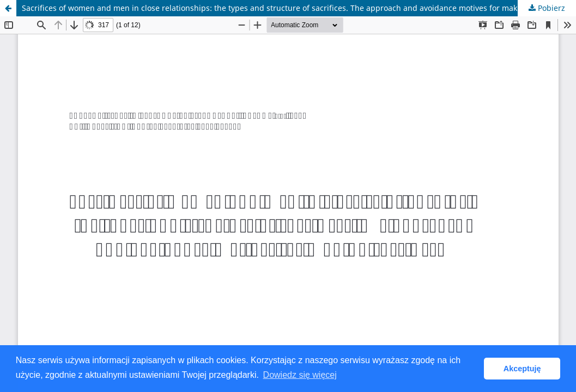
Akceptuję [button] (522, 369)
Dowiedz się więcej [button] (300, 375)
